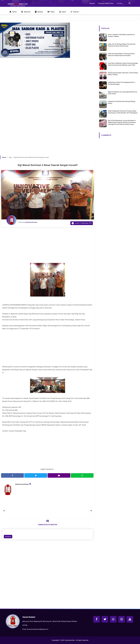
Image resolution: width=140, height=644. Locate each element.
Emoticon (8, 537)
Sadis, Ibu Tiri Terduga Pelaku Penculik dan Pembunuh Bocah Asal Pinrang (122, 45)
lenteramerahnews (22, 484)
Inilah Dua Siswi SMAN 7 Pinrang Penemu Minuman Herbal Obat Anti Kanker (121, 55)
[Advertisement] (48, 91)
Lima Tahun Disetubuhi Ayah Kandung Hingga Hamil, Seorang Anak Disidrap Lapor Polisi (123, 64)
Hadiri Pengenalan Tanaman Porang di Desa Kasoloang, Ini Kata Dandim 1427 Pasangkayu (123, 112)
